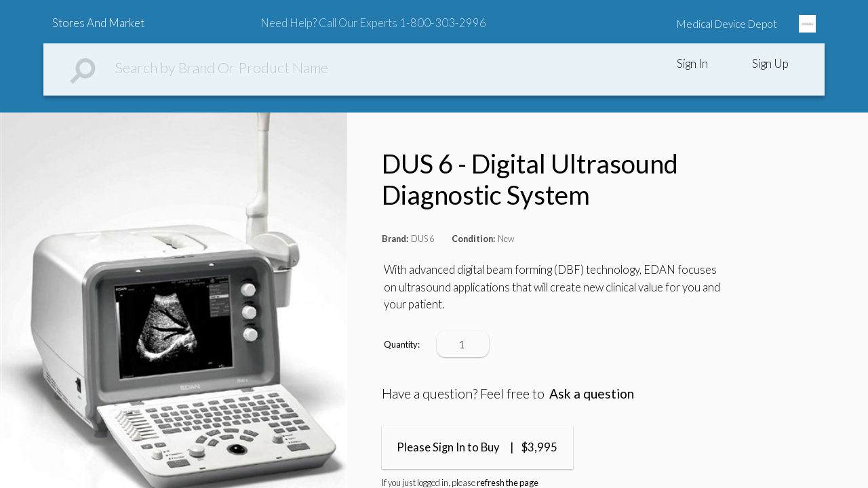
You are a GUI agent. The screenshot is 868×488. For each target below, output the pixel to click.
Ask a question (592, 393)
